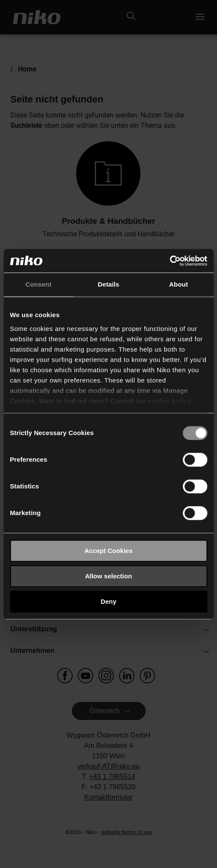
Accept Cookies (108, 551)
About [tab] (179, 284)
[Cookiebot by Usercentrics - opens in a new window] (170, 261)
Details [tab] (109, 284)
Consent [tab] (38, 284)
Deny (108, 601)
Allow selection (108, 576)
